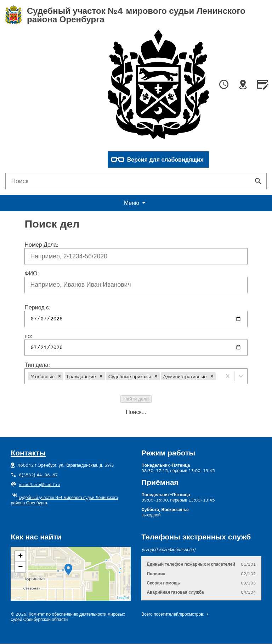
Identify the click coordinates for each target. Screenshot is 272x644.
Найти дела (136, 399)
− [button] (20, 567)
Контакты (28, 453)
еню (136, 203)
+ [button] (20, 556)
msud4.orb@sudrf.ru (39, 484)
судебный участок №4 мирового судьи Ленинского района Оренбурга (64, 500)
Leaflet (123, 598)
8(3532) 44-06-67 (38, 475)
